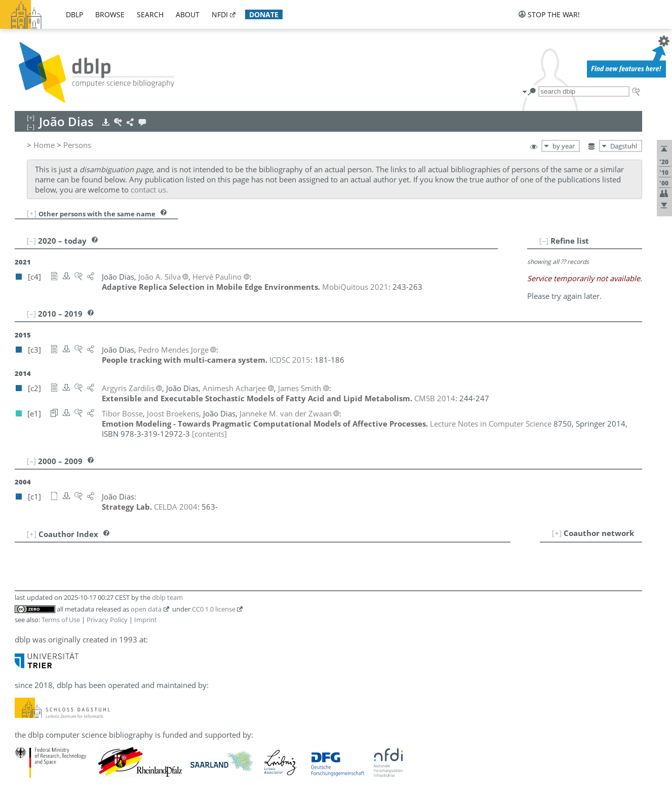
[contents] (209, 434)
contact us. (149, 189)
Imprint (146, 620)
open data (146, 609)
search (150, 14)
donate (264, 14)
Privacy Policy (107, 620)
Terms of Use (61, 620)
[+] (32, 213)
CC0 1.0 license (214, 609)
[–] (544, 241)
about (188, 14)
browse (110, 14)
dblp (74, 14)
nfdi (220, 14)
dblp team (167, 597)
